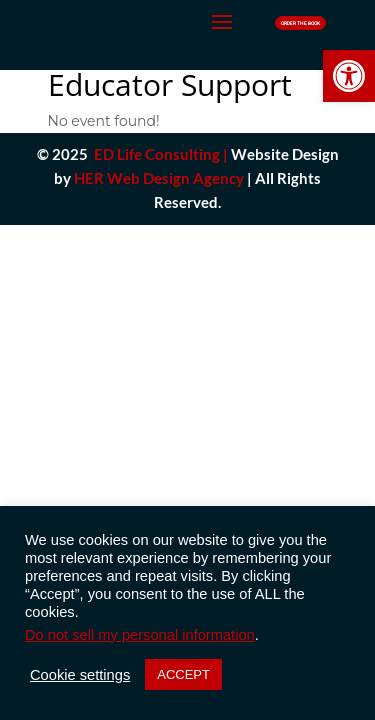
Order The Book (300, 23)
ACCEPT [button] (183, 674)
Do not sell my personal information (140, 635)
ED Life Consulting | (161, 154)
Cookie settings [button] (80, 675)
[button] (349, 76)
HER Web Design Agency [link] (159, 178)
